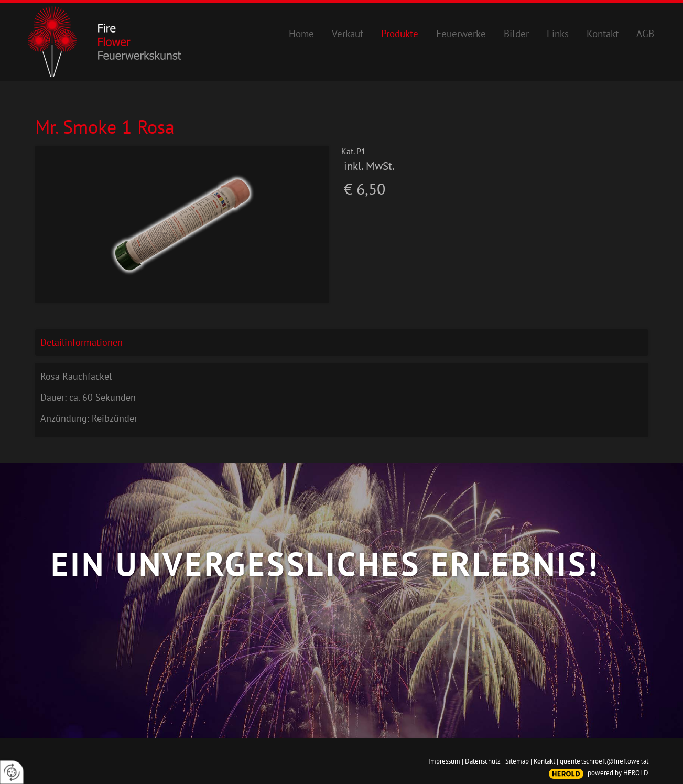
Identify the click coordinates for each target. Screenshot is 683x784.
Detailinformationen (82, 342)
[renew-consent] (12, 772)
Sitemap (517, 761)
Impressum (444, 761)
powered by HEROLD (618, 773)
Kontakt (544, 761)
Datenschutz (483, 761)
